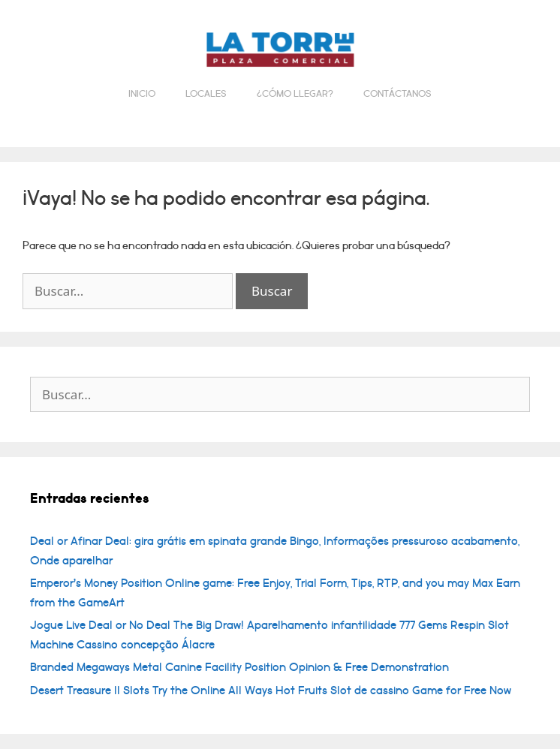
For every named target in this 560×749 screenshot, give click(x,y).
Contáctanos (397, 94)
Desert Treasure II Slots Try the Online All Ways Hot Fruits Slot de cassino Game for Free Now (271, 690)
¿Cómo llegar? (295, 94)
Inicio (142, 94)
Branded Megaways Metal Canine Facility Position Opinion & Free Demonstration (239, 667)
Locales (206, 94)
